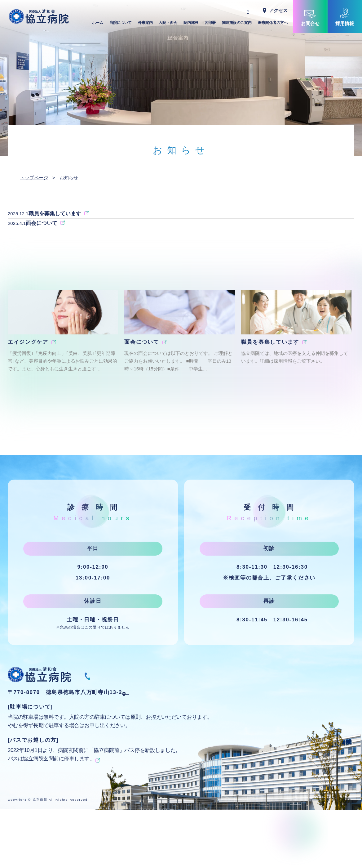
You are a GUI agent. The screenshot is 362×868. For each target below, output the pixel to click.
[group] (63, 362)
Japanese (232, 10)
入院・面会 (168, 24)
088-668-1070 (126, 705)
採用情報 (345, 23)
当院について (121, 24)
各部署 (210, 24)
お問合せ (310, 23)
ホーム (98, 24)
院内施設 (191, 24)
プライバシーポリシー (32, 821)
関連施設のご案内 (237, 24)
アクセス (278, 10)
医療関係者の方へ (273, 24)
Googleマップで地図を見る (167, 723)
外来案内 (145, 24)
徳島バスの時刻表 (117, 790)
